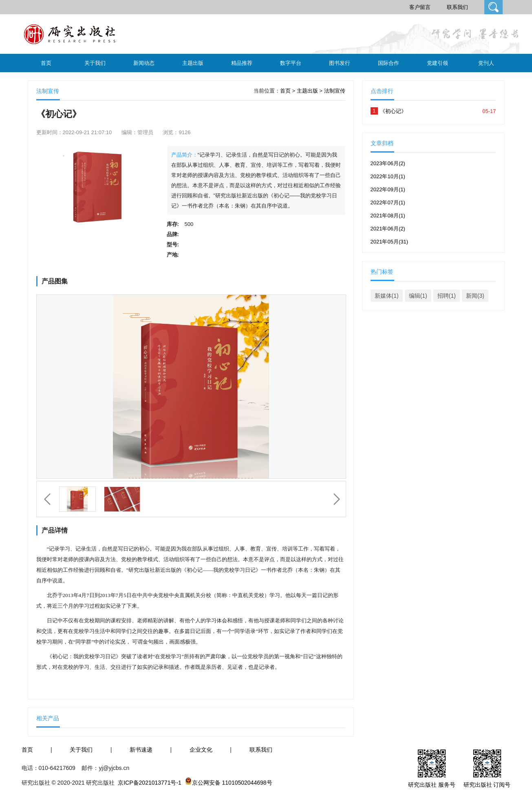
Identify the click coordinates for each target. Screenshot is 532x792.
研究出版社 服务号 (432, 785)
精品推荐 (242, 63)
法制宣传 (335, 91)
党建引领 (437, 63)
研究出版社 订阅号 (487, 785)
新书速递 (141, 750)
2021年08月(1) (388, 216)
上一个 (47, 499)
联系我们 (457, 7)
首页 (46, 63)
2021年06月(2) (388, 229)
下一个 (337, 499)
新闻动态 (144, 63)
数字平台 (291, 63)
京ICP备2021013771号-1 (150, 783)
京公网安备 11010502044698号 (232, 783)
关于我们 (95, 63)
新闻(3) (475, 296)
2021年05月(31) (390, 242)
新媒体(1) (387, 296)
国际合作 (389, 63)
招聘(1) (447, 296)
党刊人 (486, 63)
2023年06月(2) (388, 163)
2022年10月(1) (388, 176)
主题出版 (193, 63)
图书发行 (340, 63)
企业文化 (201, 750)
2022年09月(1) (388, 189)
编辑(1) (418, 296)
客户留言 (420, 7)
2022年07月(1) (388, 202)
